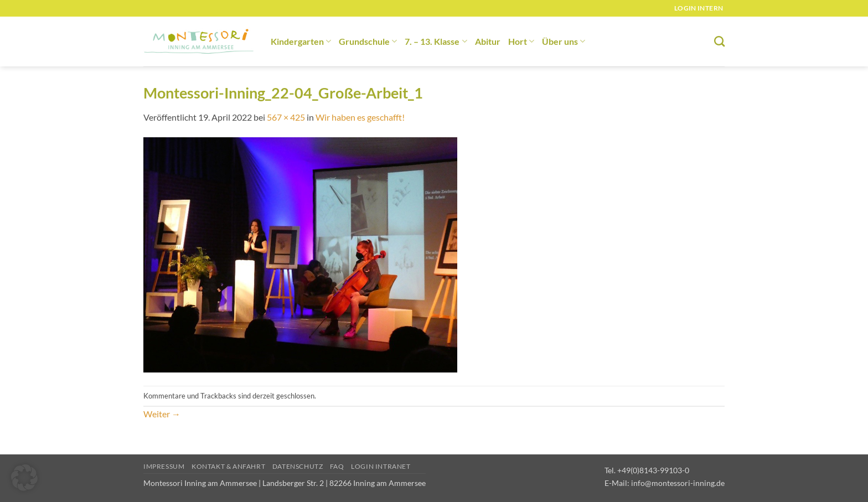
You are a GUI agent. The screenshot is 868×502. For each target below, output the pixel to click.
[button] (24, 478)
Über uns (564, 41)
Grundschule (368, 41)
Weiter (162, 414)
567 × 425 (286, 117)
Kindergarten (301, 41)
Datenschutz (298, 466)
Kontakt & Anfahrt (228, 466)
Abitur (488, 41)
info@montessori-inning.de (678, 483)
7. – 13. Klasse (436, 41)
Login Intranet (381, 466)
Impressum (164, 466)
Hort (521, 41)
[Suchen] (719, 41)
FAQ (337, 466)
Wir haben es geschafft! (360, 117)
